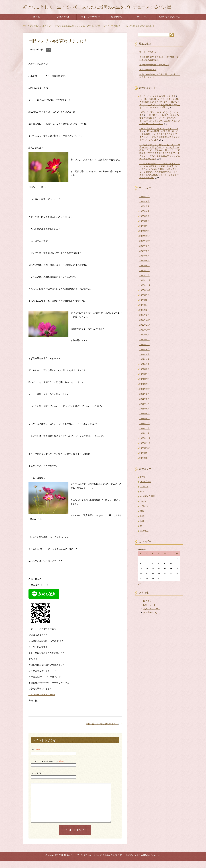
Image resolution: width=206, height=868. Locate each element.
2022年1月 (145, 381)
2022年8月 (145, 347)
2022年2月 (145, 376)
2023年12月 (145, 288)
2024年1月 (145, 283)
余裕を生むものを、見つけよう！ (102, 731)
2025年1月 (145, 233)
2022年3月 (145, 372)
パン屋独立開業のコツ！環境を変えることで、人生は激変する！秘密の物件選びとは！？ (160, 174)
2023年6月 (145, 307)
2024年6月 (145, 263)
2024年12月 (145, 238)
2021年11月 (145, 391)
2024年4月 (145, 273)
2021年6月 (145, 416)
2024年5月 (145, 268)
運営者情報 (116, 24)
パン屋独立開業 (147, 504)
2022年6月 (145, 357)
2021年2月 (145, 436)
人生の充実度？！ (148, 77)
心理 (142, 528)
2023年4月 (145, 312)
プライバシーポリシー (90, 24)
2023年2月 (145, 322)
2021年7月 (145, 411)
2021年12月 (145, 386)
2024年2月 (145, 278)
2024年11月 (145, 243)
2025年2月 (145, 228)
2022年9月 (145, 342)
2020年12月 (145, 446)
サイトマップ (143, 24)
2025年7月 (145, 204)
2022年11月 (145, 332)
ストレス (144, 494)
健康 (142, 518)
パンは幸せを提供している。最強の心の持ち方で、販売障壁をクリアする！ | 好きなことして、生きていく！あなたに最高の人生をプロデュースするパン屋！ (160, 160)
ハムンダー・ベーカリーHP (42, 702)
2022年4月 (145, 367)
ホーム (36, 24)
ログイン (147, 608)
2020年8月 (145, 465)
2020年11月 (145, 450)
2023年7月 (145, 302)
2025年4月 (145, 219)
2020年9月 (145, 460)
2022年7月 (145, 352)
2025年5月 (145, 214)
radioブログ (146, 489)
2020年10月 (145, 455)
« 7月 (140, 591)
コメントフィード (152, 616)
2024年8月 (145, 258)
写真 (49, 57)
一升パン (144, 513)
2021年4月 (145, 426)
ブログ (143, 508)
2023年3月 (145, 317)
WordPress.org (150, 620)
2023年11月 (145, 293)
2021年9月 (145, 401)
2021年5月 (145, 421)
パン (142, 499)
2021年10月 (145, 396)
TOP (66, 33)
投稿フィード (149, 612)
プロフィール (63, 24)
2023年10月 (145, 297)
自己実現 (144, 538)
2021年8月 (145, 406)
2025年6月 (145, 209)
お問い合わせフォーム (170, 24)
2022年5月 (145, 362)
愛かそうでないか (148, 59)
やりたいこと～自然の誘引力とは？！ (158, 103)
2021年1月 (145, 441)
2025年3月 (145, 223)
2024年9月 (145, 253)
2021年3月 (145, 431)
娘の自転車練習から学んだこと (154, 72)
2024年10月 (145, 248)
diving (143, 484)
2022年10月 (145, 337)
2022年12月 (145, 327)
